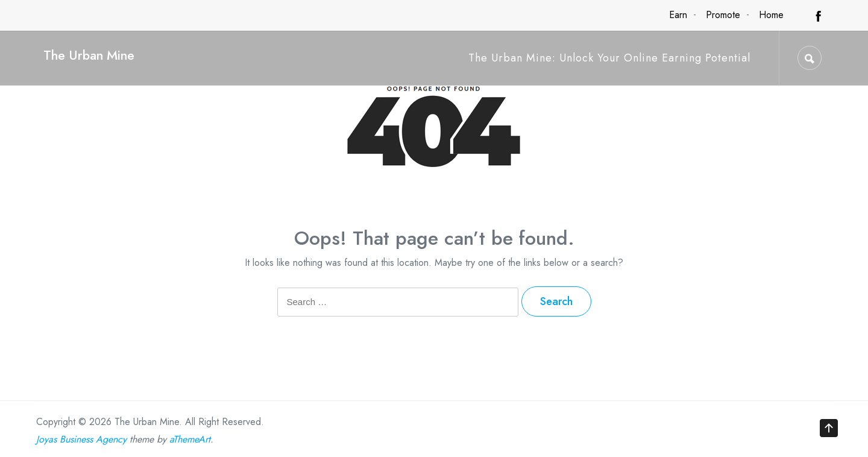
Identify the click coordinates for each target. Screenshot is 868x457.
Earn (678, 15)
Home (771, 15)
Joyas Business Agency (81, 439)
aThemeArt (190, 439)
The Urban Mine (89, 55)
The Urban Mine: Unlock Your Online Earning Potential (609, 58)
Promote (723, 15)
